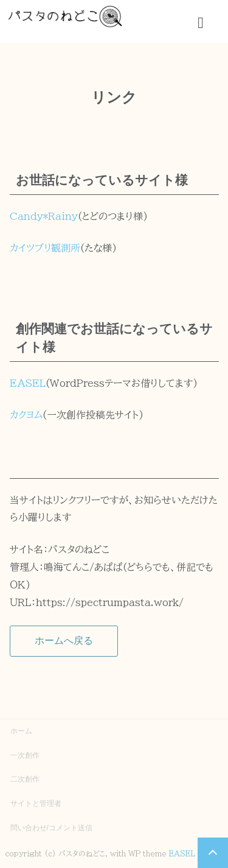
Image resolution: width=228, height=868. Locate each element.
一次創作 (25, 755)
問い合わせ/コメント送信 (51, 828)
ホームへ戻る (64, 640)
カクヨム (26, 415)
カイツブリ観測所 (45, 248)
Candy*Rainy (44, 216)
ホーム (21, 731)
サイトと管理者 (36, 803)
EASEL (28, 383)
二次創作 (25, 779)
